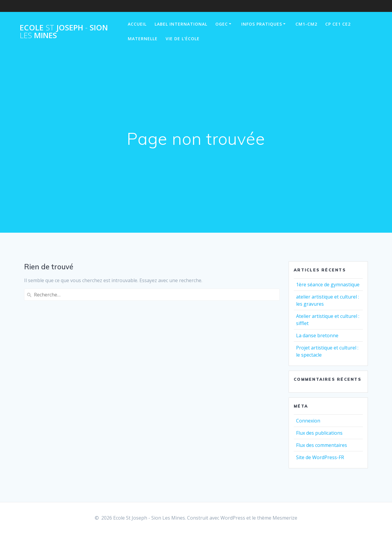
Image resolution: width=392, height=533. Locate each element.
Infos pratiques (262, 24)
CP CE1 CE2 (338, 24)
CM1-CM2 (306, 24)
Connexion (308, 421)
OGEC (222, 24)
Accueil (137, 24)
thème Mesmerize (277, 518)
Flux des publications (319, 433)
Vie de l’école (183, 39)
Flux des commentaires (322, 445)
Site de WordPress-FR (320, 457)
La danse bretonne (317, 335)
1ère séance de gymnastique (328, 285)
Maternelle (143, 39)
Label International (181, 24)
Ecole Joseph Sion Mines (64, 31)
